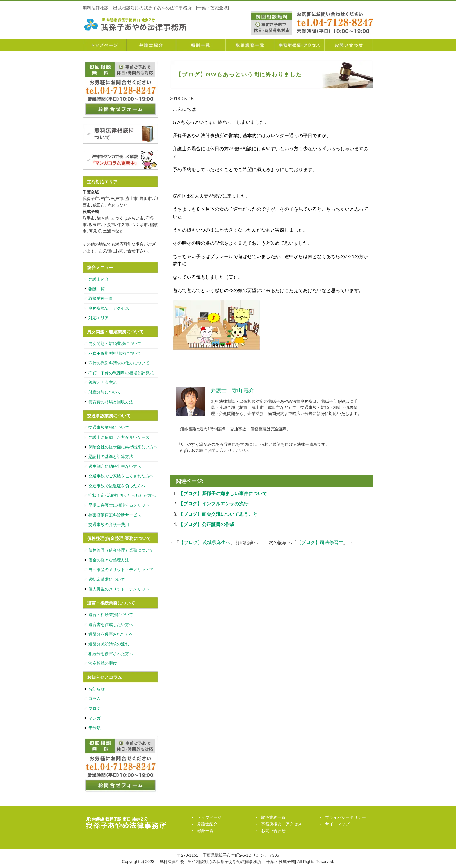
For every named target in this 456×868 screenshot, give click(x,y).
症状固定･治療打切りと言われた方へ (122, 495)
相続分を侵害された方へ (111, 654)
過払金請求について (107, 579)
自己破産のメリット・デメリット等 (121, 570)
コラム (95, 699)
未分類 (95, 728)
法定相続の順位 (103, 663)
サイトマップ (337, 824)
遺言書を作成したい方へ (111, 624)
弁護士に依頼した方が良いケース (119, 437)
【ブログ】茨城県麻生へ (205, 542)
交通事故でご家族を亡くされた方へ (121, 476)
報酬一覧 (200, 45)
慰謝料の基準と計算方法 (111, 457)
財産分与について (105, 392)
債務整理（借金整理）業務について (121, 550)
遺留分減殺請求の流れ (109, 644)
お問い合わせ (349, 45)
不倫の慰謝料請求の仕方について (119, 363)
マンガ (95, 718)
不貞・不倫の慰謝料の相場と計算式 (121, 373)
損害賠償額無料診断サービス (115, 515)
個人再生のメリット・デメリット (119, 589)
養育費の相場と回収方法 (111, 402)
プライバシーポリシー (345, 817)
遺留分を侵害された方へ (111, 634)
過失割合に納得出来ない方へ (115, 466)
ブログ (95, 708)
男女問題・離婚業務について (115, 343)
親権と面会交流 (103, 382)
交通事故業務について (109, 427)
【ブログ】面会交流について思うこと (218, 514)
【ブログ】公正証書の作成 (206, 524)
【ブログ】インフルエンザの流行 (213, 504)
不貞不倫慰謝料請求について (115, 353)
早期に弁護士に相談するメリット (119, 505)
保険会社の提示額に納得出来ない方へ (123, 447)
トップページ (104, 45)
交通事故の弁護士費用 (109, 525)
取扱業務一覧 (250, 45)
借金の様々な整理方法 (109, 560)
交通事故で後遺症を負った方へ (117, 486)
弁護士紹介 (151, 45)
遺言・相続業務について (111, 615)
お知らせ (97, 689)
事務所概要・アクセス (299, 45)
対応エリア (99, 318)
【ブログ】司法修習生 (320, 542)
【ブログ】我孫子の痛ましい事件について (223, 494)
